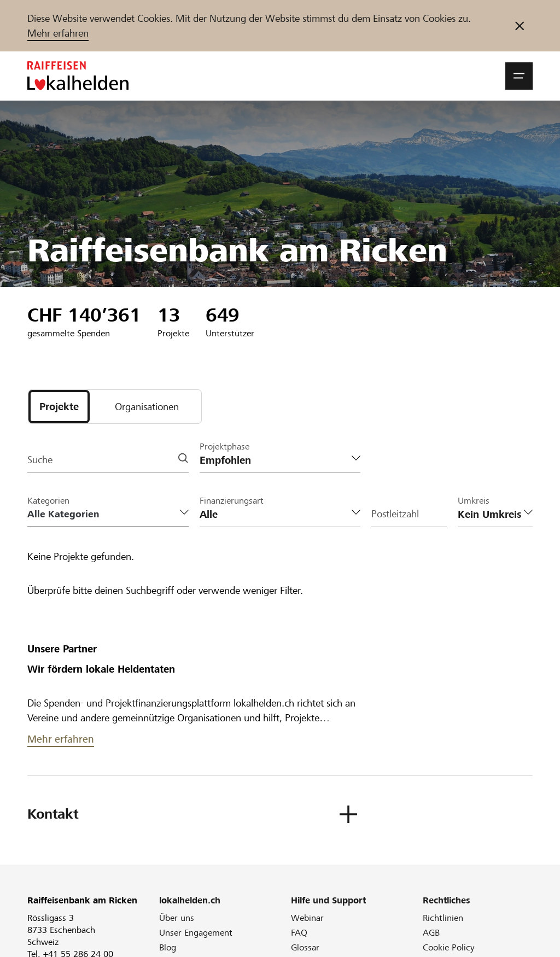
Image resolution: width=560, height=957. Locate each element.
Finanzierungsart (232, 501)
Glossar (305, 948)
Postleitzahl (395, 515)
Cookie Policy (449, 948)
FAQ (299, 933)
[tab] (59, 407)
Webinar (307, 918)
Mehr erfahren (58, 33)
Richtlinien (443, 918)
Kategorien (48, 501)
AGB (431, 933)
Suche (40, 461)
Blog (168, 948)
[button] (519, 76)
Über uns (177, 918)
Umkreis (474, 501)
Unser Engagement (196, 933)
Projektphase (224, 447)
